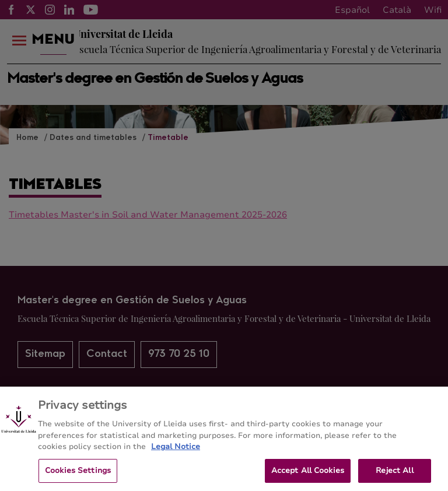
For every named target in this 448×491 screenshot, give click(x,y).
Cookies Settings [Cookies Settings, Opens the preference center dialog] (78, 475)
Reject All (394, 475)
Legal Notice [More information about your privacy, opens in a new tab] (176, 451)
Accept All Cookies (308, 475)
